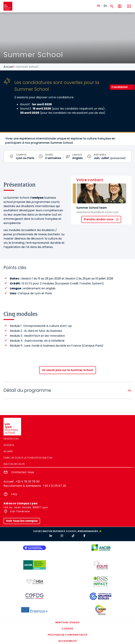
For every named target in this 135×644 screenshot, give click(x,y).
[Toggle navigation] (129, 6)
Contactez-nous (23, 472)
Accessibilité (68, 641)
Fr (99, 6)
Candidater (120, 87)
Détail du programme (27, 390)
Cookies (67, 629)
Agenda (9, 445)
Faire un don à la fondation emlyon (28, 458)
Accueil (9, 67)
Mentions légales (67, 622)
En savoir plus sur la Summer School (68, 370)
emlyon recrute (14, 464)
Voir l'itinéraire (20, 511)
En (105, 6)
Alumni (8, 451)
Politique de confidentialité (68, 635)
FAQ (14, 494)
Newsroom (11, 439)
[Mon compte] (120, 6)
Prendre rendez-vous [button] (99, 219)
